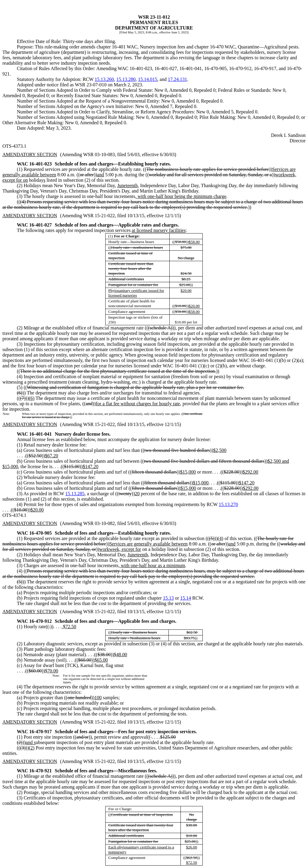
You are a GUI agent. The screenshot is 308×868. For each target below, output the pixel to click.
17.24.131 (177, 79)
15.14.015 (148, 79)
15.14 (186, 598)
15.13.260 (104, 79)
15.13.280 (126, 79)
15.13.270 (228, 504)
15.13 (168, 598)
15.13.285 (75, 494)
